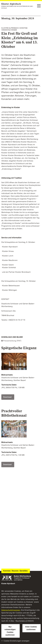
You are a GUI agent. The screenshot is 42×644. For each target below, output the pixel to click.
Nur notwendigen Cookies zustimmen (10, 631)
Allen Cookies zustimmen (31, 628)
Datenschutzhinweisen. (11, 610)
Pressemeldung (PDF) (12, 341)
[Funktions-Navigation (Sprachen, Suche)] (39, 6)
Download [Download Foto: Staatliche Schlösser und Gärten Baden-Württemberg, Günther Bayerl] (7, 397)
